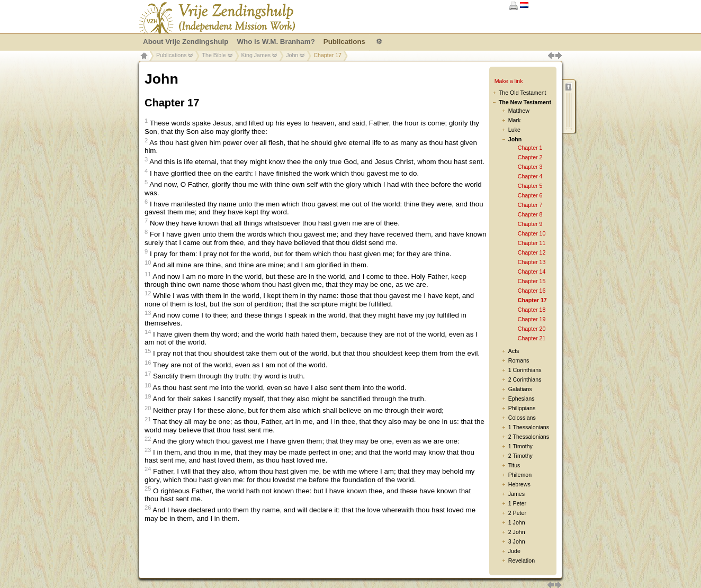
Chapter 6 (530, 195)
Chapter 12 (532, 252)
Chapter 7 (530, 205)
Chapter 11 (532, 243)
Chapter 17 (532, 300)
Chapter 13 (532, 262)
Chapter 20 (532, 329)
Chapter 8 (530, 214)
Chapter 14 (532, 272)
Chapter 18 (532, 310)
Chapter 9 (530, 224)
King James (256, 55)
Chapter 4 (530, 176)
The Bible (214, 55)
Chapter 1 (530, 148)
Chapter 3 (530, 167)
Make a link (509, 81)
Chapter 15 (532, 281)
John (292, 55)
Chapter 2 (530, 157)
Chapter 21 (532, 338)
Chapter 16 (532, 291)
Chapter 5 (530, 186)
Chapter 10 (532, 233)
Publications (171, 55)
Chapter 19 (532, 319)
